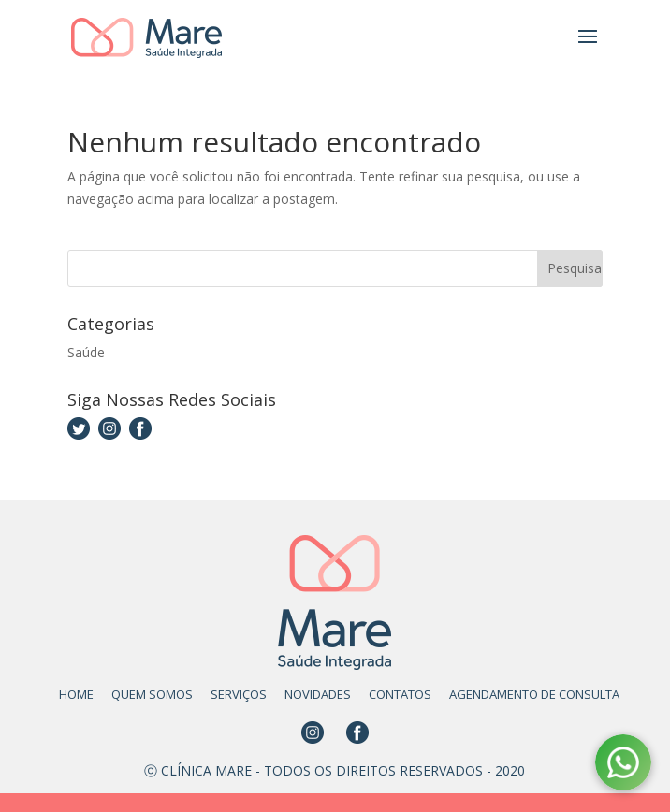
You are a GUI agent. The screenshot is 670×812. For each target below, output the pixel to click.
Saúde (86, 352)
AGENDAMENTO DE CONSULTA (534, 694)
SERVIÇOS (239, 694)
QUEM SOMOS (152, 694)
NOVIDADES (318, 694)
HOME (76, 694)
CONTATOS (400, 694)
